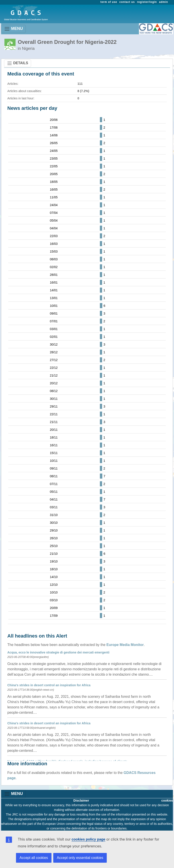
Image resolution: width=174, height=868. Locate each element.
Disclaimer (81, 800)
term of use (109, 2)
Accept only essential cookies (80, 858)
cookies (167, 800)
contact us (127, 2)
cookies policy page (88, 839)
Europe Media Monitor (125, 645)
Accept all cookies (34, 858)
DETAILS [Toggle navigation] (18, 63)
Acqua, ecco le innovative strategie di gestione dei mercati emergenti (58, 652)
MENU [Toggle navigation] (13, 29)
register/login (147, 2)
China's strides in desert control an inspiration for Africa (49, 685)
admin (164, 2)
